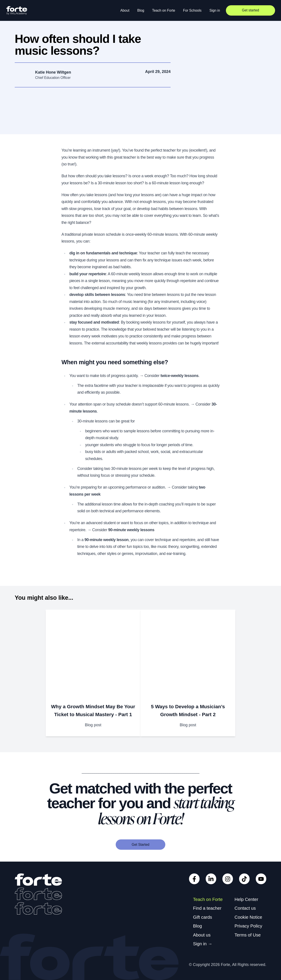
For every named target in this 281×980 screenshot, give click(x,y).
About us (202, 935)
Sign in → (203, 944)
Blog (141, 10)
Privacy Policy (248, 926)
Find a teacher (207, 908)
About (125, 10)
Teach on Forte (164, 10)
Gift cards (203, 917)
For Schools (192, 10)
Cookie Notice (248, 917)
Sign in (215, 10)
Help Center (246, 899)
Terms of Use (248, 935)
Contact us (245, 908)
